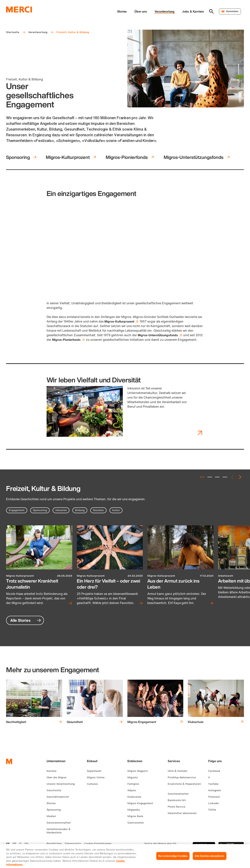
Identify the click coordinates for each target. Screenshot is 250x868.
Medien (53, 816)
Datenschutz (73, 844)
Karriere (53, 771)
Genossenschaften (60, 823)
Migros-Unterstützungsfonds (197, 157)
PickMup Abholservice (183, 777)
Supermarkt (96, 771)
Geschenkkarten (180, 794)
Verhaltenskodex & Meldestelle (59, 831)
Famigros (135, 784)
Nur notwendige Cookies (173, 859)
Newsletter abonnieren (184, 813)
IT (20, 844)
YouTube (215, 784)
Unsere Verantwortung (62, 784)
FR (14, 844)
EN (26, 844)
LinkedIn (215, 803)
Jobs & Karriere (193, 11)
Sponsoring (21, 157)
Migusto (134, 777)
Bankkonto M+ (179, 800)
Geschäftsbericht (59, 797)
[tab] (202, 477)
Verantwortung (165, 11)
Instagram (216, 790)
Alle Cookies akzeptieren (210, 859)
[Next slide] (240, 477)
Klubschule (136, 797)
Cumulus (94, 784)
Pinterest (216, 797)
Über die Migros (58, 777)
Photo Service (178, 807)
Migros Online (97, 777)
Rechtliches (54, 844)
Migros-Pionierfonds (130, 157)
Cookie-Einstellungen (98, 844)
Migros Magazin (139, 771)
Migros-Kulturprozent (71, 157)
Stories (122, 11)
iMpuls (133, 790)
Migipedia (135, 810)
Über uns (141, 11)
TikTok (214, 810)
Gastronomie (137, 823)
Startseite (13, 32)
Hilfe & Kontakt (179, 771)
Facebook (216, 771)
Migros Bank (137, 816)
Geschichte (55, 790)
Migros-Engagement (142, 803)
